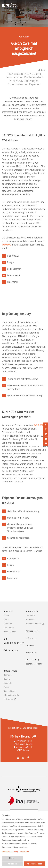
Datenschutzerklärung (10, 852)
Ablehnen (12, 864)
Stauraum (8, 624)
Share (42, 70)
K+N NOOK (39, 425)
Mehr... (12, 858)
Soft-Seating (9, 628)
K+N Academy (11, 650)
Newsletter (31, 652)
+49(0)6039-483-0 (23, 741)
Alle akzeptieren (35, 864)
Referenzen (31, 638)
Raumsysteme (10, 632)
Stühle (6, 620)
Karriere (7, 679)
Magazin (30, 645)
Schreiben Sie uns (23, 744)
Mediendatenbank (33, 624)
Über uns (8, 675)
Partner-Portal (33, 631)
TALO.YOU (7, 245)
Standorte (8, 683)
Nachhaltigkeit (10, 691)
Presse (6, 687)
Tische (6, 616)
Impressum (24, 852)
